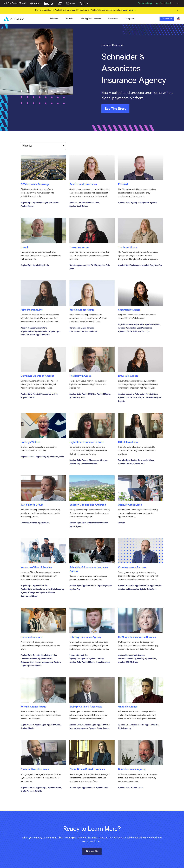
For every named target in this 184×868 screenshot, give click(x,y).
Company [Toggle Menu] (129, 19)
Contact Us (167, 19)
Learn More (130, 10)
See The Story (115, 109)
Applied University (164, 3)
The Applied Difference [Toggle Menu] (91, 19)
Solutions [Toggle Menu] (54, 19)
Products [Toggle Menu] (70, 19)
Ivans (42, 18)
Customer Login (145, 3)
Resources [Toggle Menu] (113, 19)
